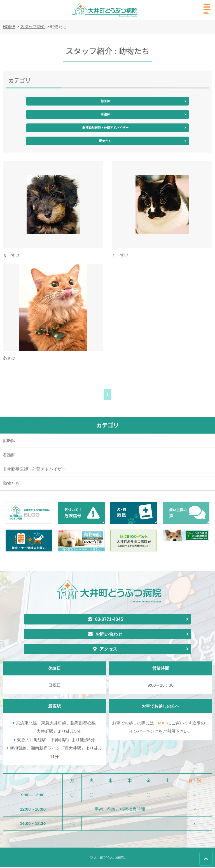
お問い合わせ (105, 635)
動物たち (105, 142)
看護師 (105, 115)
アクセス (105, 650)
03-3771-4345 (106, 620)
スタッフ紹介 (33, 26)
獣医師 (105, 101)
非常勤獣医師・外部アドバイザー (105, 128)
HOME (9, 26)
